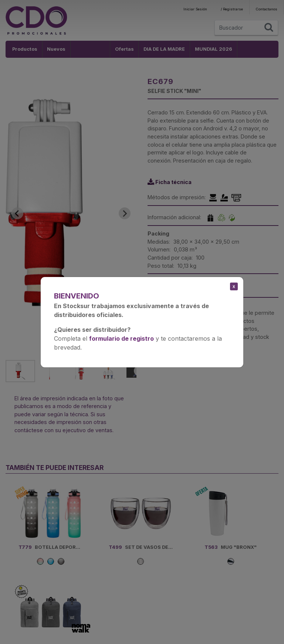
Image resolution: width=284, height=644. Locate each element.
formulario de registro (121, 338)
